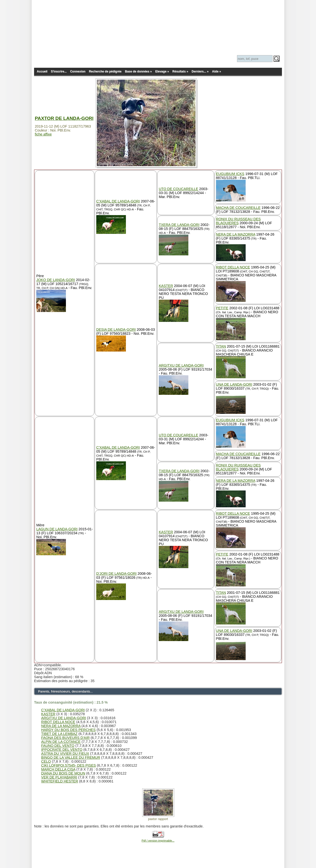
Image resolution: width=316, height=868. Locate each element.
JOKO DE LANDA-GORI (56, 280)
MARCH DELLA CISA (58, 770)
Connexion (78, 71)
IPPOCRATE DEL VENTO (62, 750)
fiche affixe (43, 134)
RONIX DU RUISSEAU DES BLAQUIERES (238, 221)
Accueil (42, 71)
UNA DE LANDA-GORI (234, 384)
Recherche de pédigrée (105, 71)
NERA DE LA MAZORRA (236, 234)
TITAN (221, 346)
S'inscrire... (59, 71)
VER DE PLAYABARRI (59, 778)
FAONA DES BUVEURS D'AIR (65, 738)
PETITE (222, 308)
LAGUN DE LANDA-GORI (57, 529)
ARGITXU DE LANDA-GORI (181, 365)
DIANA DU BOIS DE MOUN (63, 774)
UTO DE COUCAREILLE (178, 189)
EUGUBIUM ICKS (230, 174)
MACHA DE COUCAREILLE (238, 208)
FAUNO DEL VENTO (58, 746)
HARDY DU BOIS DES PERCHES (68, 730)
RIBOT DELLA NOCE (233, 267)
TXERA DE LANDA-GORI (179, 225)
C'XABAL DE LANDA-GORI (118, 201)
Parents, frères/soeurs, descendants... (68, 691)
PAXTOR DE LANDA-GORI (64, 118)
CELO (46, 762)
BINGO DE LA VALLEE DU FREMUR (71, 758)
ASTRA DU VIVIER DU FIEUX (65, 754)
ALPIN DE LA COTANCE (61, 742)
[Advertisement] (158, 11)
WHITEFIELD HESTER (60, 781)
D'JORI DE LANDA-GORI (116, 574)
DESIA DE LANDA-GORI (116, 330)
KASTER (166, 286)
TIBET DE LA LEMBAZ (59, 734)
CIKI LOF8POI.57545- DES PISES (69, 766)
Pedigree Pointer (84, 30)
